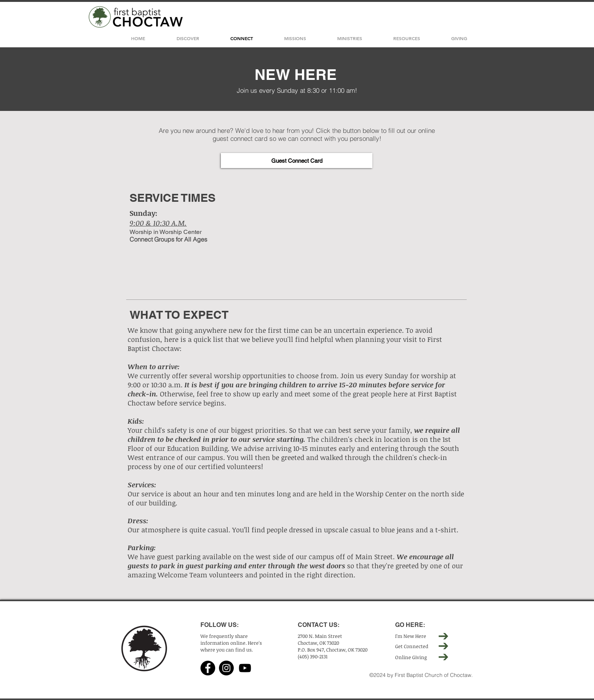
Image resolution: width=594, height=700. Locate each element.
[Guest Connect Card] (297, 161)
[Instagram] (226, 668)
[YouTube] (245, 668)
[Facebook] (208, 668)
